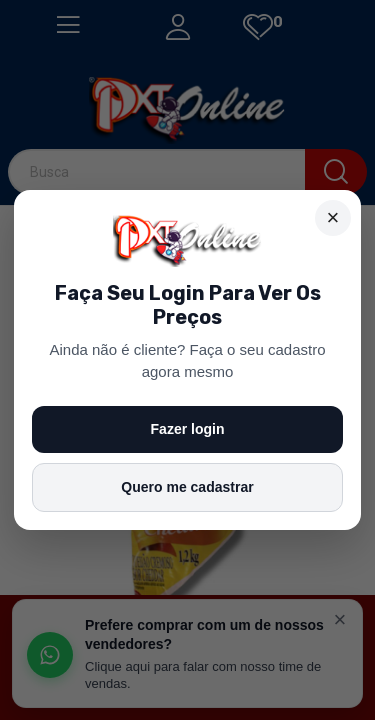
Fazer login (188, 429)
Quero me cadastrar (187, 487)
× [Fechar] (333, 217)
